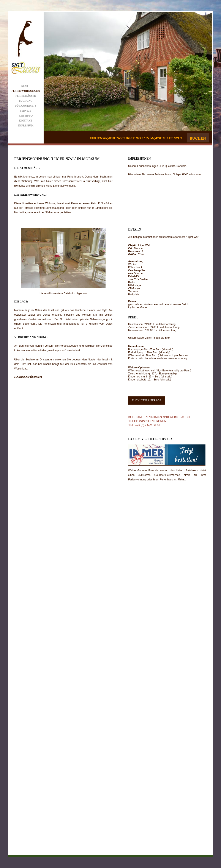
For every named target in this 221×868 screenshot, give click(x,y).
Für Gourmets (26, 106)
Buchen (198, 138)
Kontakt (26, 121)
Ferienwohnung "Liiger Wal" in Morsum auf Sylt (136, 138)
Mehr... (182, 480)
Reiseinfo (26, 116)
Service (26, 111)
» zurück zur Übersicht (28, 377)
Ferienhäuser (26, 96)
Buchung (26, 101)
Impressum (26, 126)
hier (167, 338)
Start (26, 86)
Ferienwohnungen (26, 91)
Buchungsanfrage (146, 400)
